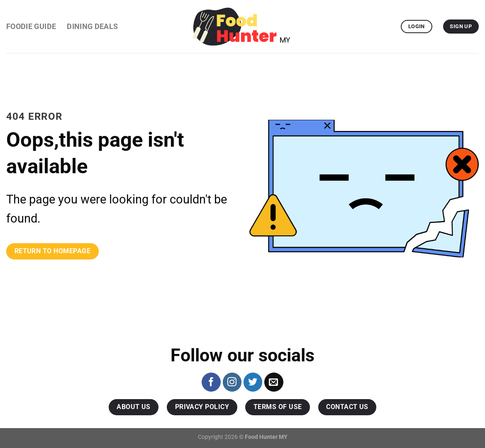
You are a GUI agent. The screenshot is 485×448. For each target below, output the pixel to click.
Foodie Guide (31, 27)
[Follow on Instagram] (232, 382)
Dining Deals (92, 27)
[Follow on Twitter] (253, 382)
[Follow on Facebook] (211, 382)
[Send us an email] (274, 382)
